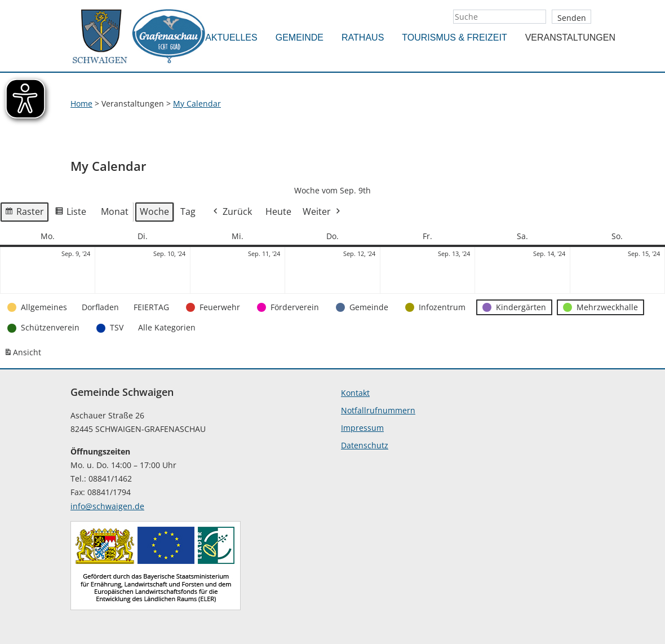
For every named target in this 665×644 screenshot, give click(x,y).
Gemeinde (300, 38)
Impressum (362, 428)
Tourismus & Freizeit (454, 38)
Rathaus (363, 38)
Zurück (232, 212)
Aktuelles (231, 38)
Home (81, 103)
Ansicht (24, 355)
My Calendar (197, 103)
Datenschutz (365, 445)
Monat (115, 211)
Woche (154, 211)
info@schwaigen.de (107, 506)
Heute (278, 211)
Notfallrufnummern (378, 410)
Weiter (322, 212)
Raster (24, 214)
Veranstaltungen (570, 38)
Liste (70, 214)
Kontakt (355, 393)
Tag (188, 211)
